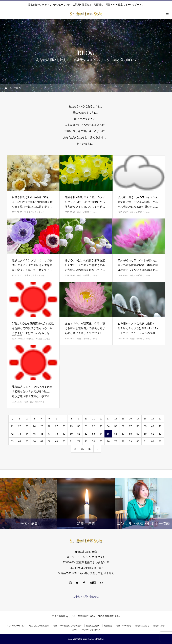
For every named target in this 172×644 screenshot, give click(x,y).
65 (27, 441)
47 (49, 434)
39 (145, 426)
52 (86, 434)
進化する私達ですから (34, 212)
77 (116, 441)
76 (108, 441)
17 (138, 419)
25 (42, 426)
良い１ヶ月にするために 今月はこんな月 (31, 339)
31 (86, 426)
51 (79, 434)
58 (131, 434)
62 (160, 434)
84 (75, 449)
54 (101, 434)
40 (153, 426)
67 (42, 441)
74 (94, 441)
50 (71, 434)
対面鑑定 (108, 626)
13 (108, 419)
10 (86, 419)
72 (79, 441)
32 (94, 426)
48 (57, 434)
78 (123, 441)
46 (42, 434)
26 (49, 426)
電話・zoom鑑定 (124, 626)
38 (138, 426)
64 (20, 441)
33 (101, 426)
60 (145, 434)
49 (64, 434)
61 (153, 434)
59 (138, 434)
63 (12, 441)
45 (34, 434)
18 (145, 419)
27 (57, 426)
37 (131, 426)
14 (116, 419)
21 (12, 426)
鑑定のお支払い (93, 626)
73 (86, 441)
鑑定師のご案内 (142, 626)
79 (131, 441)
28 (64, 426)
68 (49, 441)
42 (12, 434)
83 (160, 441)
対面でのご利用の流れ (39, 626)
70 (64, 441)
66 (34, 441)
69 (57, 441)
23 (27, 426)
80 (138, 441)
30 (79, 426)
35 (116, 426)
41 (160, 426)
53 (94, 434)
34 (108, 426)
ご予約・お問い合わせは (86, 596)
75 (101, 441)
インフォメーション (16, 626)
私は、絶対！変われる (34, 402)
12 (101, 419)
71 (71, 441)
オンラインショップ (91, 630)
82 (153, 441)
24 (34, 426)
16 (131, 419)
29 (71, 426)
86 (90, 449)
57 (123, 434)
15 (123, 419)
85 (82, 449)
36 (123, 426)
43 (20, 434)
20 (160, 419)
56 (116, 434)
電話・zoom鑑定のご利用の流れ (68, 626)
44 (27, 434)
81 (145, 441)
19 (153, 419)
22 (20, 426)
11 (94, 419)
